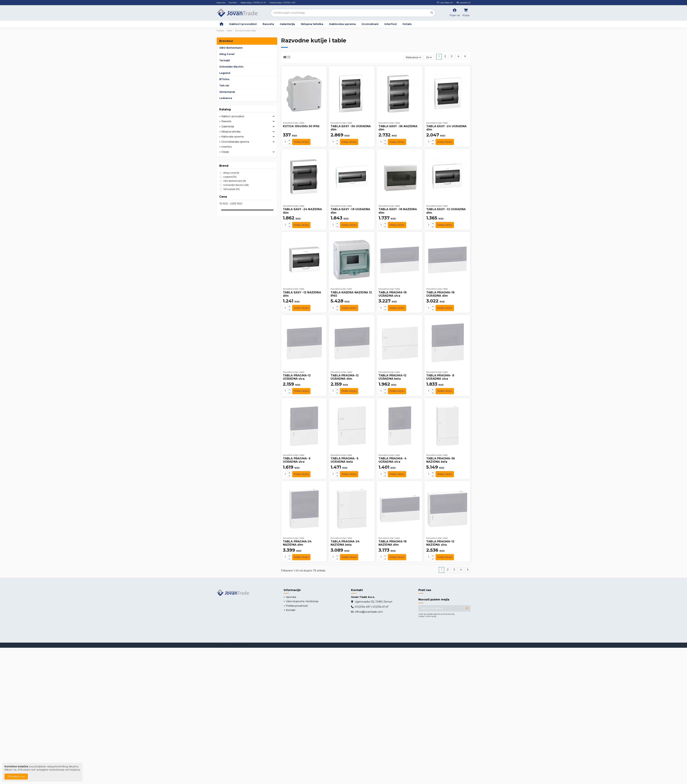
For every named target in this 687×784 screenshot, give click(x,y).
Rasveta (226, 121)
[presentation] (444, 628)
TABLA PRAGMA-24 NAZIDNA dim (297, 543)
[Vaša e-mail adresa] (441, 608)
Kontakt (233, 2)
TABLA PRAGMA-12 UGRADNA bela (393, 377)
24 (429, 57)
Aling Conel (231, 173)
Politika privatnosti (297, 606)
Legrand (230, 177)
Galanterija (228, 126)
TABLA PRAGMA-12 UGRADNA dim (345, 377)
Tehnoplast (231, 189)
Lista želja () (445, 2)
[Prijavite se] (467, 608)
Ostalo (225, 152)
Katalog (225, 109)
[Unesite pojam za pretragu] (432, 13)
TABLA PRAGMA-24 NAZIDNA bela (345, 543)
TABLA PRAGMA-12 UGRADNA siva (297, 377)
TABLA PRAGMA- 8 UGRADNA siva (440, 377)
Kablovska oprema (232, 137)
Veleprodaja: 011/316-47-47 (253, 2)
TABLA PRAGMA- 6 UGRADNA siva (297, 460)
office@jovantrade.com (369, 612)
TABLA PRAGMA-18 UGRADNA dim (440, 294)
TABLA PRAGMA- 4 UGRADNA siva (393, 460)
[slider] (221, 210)
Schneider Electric (236, 185)
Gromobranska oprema (235, 142)
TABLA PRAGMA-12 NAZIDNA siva (440, 543)
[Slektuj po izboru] (413, 57)
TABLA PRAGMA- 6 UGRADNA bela (345, 460)
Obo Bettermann (235, 181)
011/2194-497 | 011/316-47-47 (372, 607)
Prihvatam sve (16, 776)
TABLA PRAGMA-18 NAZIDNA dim (393, 543)
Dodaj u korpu (301, 142)
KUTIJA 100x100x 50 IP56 (301, 126)
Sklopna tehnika (231, 132)
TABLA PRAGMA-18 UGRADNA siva (393, 294)
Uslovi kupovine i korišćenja (302, 601)
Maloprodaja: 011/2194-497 (283, 2)
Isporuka (221, 2)
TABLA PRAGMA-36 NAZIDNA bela (441, 460)
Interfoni (227, 147)
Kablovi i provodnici (233, 116)
